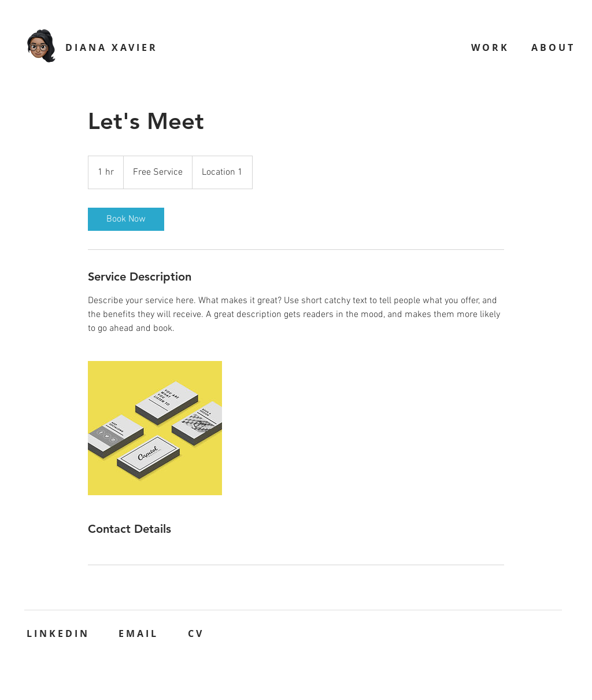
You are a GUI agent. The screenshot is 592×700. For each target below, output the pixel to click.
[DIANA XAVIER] (113, 47)
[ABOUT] (554, 47)
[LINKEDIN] (59, 633)
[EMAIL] (140, 633)
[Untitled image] (155, 428)
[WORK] (491, 47)
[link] (126, 219)
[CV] (197, 633)
